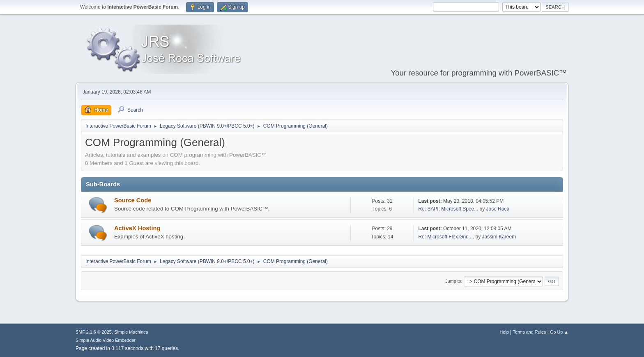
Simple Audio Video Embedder (106, 340)
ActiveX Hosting (137, 228)
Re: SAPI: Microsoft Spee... (448, 209)
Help (504, 332)
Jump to (453, 281)
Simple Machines (131, 332)
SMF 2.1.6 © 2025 (94, 332)
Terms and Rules (530, 332)
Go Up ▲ (559, 332)
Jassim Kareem (499, 237)
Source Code (133, 200)
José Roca (498, 209)
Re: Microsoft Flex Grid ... (446, 237)
